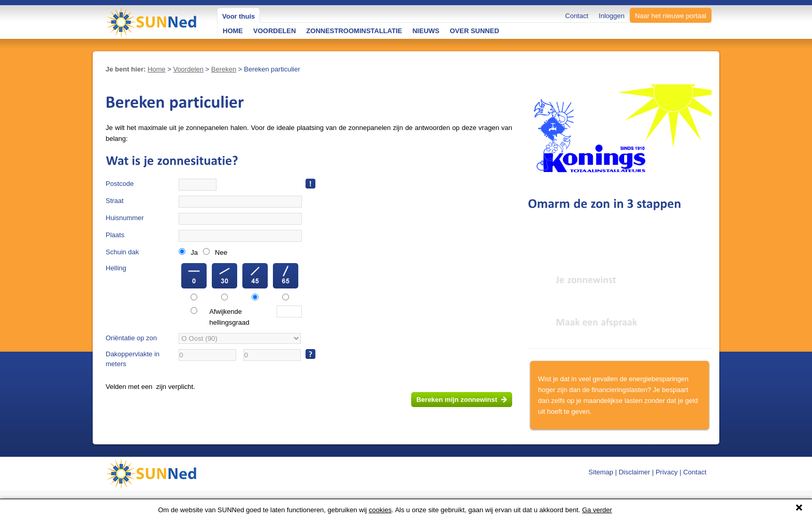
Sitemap (601, 472)
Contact (577, 16)
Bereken (224, 69)
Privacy (667, 472)
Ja (194, 252)
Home (157, 69)
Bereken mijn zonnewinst (457, 400)
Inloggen (612, 16)
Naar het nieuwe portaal (671, 16)
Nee (221, 252)
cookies (380, 510)
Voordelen (188, 69)
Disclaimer (635, 472)
